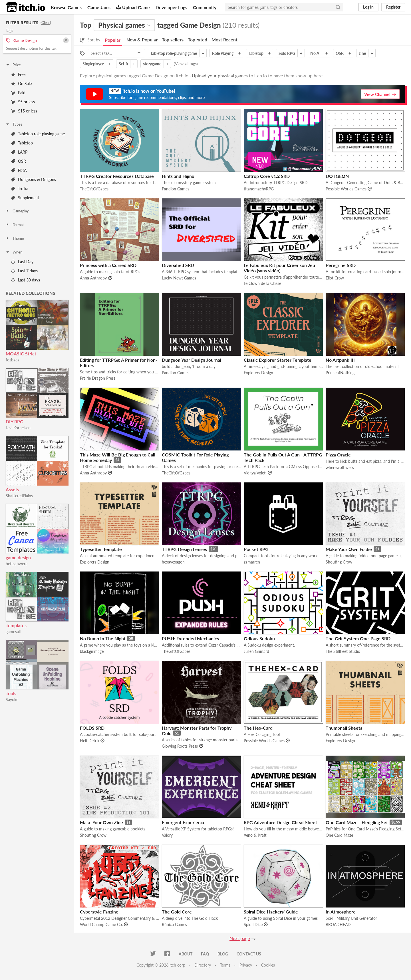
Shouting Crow (339, 562)
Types (14, 124)
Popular (113, 40)
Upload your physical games (220, 76)
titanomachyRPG (259, 189)
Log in (368, 7)
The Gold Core (177, 912)
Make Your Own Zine (101, 822)
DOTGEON (337, 176)
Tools (11, 693)
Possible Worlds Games (346, 189)
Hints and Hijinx (178, 176)
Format (15, 225)
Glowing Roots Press (180, 746)
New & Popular (142, 40)
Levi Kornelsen (18, 428)
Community (205, 7)
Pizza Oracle (338, 455)
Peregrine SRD (341, 265)
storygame (152, 64)
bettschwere (17, 564)
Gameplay (17, 211)
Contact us (249, 954)
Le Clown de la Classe (262, 283)
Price (13, 65)
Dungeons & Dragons (34, 179)
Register (393, 7)
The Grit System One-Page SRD (358, 638)
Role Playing (223, 53)
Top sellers (173, 40)
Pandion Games (176, 189)
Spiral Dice (253, 924)
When (14, 252)
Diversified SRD (178, 265)
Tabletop (22, 143)
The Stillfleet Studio (343, 651)
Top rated (198, 40)
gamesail (13, 632)
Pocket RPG (256, 549)
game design (18, 557)
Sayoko (12, 700)
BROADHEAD (338, 924)
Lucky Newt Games (179, 278)
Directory (203, 965)
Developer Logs (171, 7)
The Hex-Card (258, 728)
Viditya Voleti (255, 473)
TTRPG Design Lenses (184, 549)
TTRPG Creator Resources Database (117, 176)
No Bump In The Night (103, 638)
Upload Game (133, 7)
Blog (223, 954)
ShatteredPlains (19, 496)
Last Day (22, 262)
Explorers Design (258, 373)
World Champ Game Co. (101, 924)
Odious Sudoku (259, 638)
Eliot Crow (335, 278)
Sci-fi (123, 64)
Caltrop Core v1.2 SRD (267, 176)
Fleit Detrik (90, 741)
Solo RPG (287, 53)
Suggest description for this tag (31, 48)
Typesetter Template (101, 549)
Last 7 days (24, 271)
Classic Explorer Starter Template (278, 360)
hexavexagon (173, 562)
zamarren (252, 562)
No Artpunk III (340, 360)
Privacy (246, 965)
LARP (19, 152)
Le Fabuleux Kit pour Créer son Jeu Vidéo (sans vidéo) (279, 268)
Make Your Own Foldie (349, 549)
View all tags (186, 64)
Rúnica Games (174, 924)
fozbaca (13, 360)
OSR (19, 161)
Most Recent (224, 40)
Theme (15, 238)
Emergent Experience (184, 822)
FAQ (205, 954)
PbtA (19, 170)
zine (362, 53)
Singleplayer (93, 64)
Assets (12, 489)
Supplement (25, 198)
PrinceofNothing (340, 373)
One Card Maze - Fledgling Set (357, 822)
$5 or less (23, 102)
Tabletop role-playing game (38, 134)
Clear (46, 23)
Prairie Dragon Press (98, 378)
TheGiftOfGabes (94, 189)
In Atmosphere (341, 912)
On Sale (21, 83)
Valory (167, 835)
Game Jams (99, 7)
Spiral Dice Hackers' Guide (271, 912)
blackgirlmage (92, 651)
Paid (18, 93)
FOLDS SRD (92, 728)
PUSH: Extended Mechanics (190, 638)
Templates (16, 625)
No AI (315, 53)
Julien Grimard (256, 651)
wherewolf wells (340, 467)
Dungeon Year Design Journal (192, 360)
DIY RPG (15, 421)
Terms (225, 965)
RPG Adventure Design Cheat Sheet (280, 822)
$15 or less (24, 111)
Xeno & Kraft (255, 835)
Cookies (268, 965)
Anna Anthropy (93, 278)
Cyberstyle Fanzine (99, 912)
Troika (20, 189)
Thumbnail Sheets (344, 728)
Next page (240, 938)
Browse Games (66, 7)
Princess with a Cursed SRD (108, 265)
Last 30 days (26, 280)
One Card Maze (339, 835)
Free (18, 74)
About (186, 954)
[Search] (338, 7)
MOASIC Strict (21, 354)
